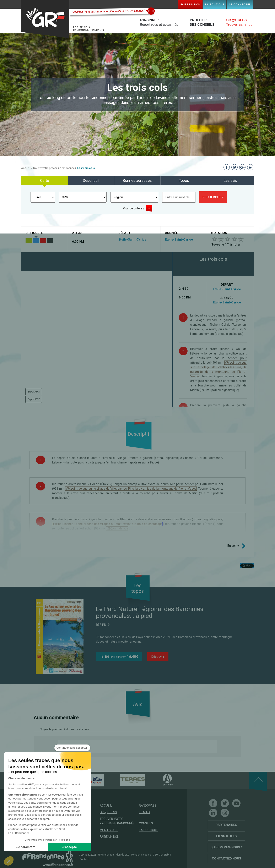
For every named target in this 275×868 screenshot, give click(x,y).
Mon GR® (45, 19)
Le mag (144, 812)
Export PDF (34, 399)
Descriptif (91, 180)
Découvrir (158, 657)
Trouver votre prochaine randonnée (54, 168)
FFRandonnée (106, 855)
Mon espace (109, 830)
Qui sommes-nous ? (227, 847)
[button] (9, 861)
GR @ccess (108, 812)
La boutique (215, 4)
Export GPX (34, 392)
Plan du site (122, 855)
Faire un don (190, 4)
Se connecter (240, 4)
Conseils (146, 823)
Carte (45, 180)
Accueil (26, 168)
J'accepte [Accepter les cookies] (51, 847)
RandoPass (148, 806)
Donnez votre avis (74, 747)
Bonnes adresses (137, 180)
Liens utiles (227, 836)
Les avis (230, 180)
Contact (84, 859)
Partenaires (226, 825)
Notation (219, 233)
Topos (184, 180)
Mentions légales (141, 855)
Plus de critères (134, 208)
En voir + (233, 546)
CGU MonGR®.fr (162, 855)
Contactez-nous (227, 858)
